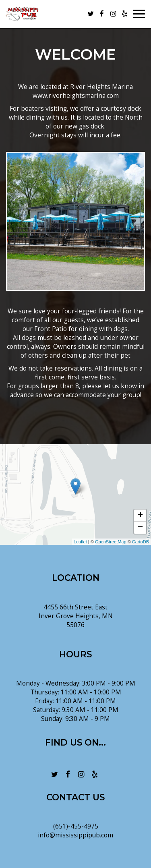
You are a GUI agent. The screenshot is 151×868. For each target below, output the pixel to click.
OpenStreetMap (111, 542)
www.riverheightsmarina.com (76, 96)
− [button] (140, 528)
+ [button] (140, 516)
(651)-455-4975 (76, 826)
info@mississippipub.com (75, 835)
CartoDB (141, 542)
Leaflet (80, 542)
